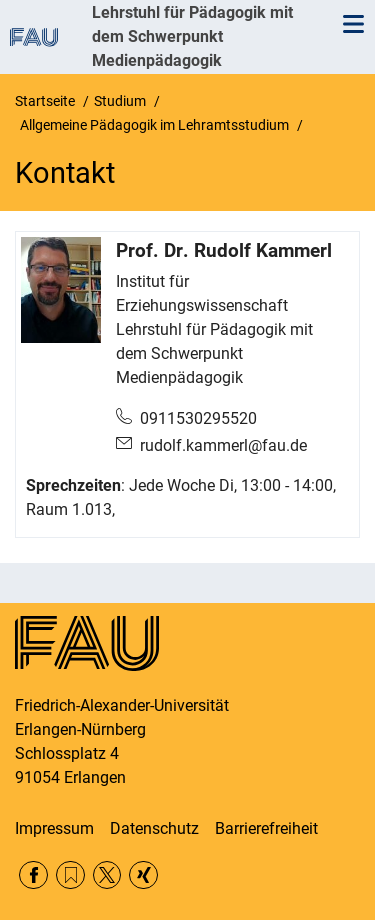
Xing (143, 875)
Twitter (107, 875)
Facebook (33, 875)
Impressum (54, 828)
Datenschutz (154, 828)
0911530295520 (198, 418)
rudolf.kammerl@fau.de (223, 445)
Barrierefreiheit (266, 828)
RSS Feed (70, 875)
